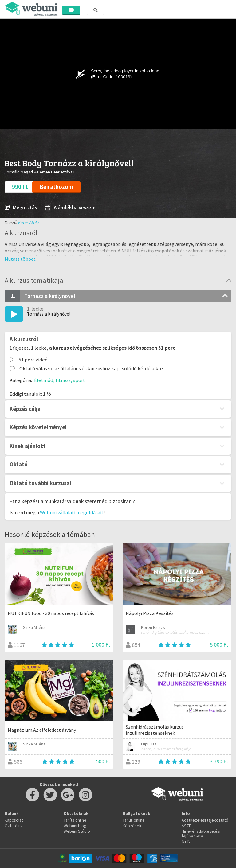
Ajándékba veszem (70, 208)
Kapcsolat (14, 820)
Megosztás (21, 208)
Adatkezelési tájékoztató (205, 820)
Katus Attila (29, 222)
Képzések (132, 826)
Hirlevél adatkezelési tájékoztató (201, 833)
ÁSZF (186, 826)
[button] (20, 259)
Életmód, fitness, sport (60, 380)
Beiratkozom (56, 187)
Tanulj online (134, 820)
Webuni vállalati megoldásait (72, 512)
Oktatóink (14, 826)
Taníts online (75, 820)
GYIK (186, 841)
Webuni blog (75, 826)
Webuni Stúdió (77, 831)
